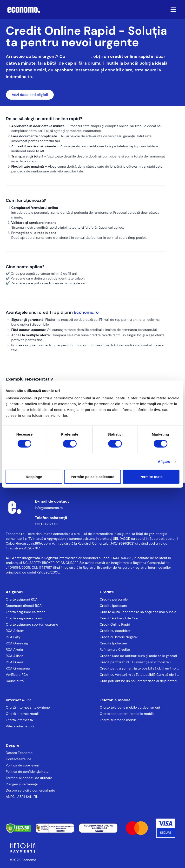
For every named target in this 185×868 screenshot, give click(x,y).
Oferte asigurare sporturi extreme (32, 624)
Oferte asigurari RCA (22, 599)
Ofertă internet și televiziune (28, 707)
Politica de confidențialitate (27, 772)
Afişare (164, 461)
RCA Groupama (18, 668)
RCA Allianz (14, 656)
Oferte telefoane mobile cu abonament (130, 707)
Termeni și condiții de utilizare (29, 778)
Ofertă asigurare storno (24, 618)
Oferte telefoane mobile (118, 720)
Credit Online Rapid (115, 624)
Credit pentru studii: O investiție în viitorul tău (135, 662)
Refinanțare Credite (115, 649)
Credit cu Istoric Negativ (119, 637)
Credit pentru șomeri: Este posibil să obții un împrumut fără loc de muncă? (139, 668)
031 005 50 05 (47, 524)
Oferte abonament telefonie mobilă (127, 714)
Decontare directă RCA (24, 606)
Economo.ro (79, 56)
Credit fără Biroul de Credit (121, 618)
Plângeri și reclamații (22, 784)
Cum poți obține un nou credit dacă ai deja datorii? (139, 681)
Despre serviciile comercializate (30, 790)
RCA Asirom (15, 631)
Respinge (34, 477)
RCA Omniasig (17, 643)
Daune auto (15, 681)
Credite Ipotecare (113, 606)
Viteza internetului (20, 726)
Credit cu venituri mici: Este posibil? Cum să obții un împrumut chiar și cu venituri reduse (139, 675)
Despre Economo (19, 753)
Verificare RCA (17, 675)
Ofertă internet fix (20, 720)
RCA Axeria (14, 649)
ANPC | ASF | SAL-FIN (22, 797)
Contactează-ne (19, 759)
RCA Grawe (15, 662)
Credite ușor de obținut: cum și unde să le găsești (138, 656)
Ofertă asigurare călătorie (26, 612)
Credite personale (114, 599)
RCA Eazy (13, 637)
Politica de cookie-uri (22, 765)
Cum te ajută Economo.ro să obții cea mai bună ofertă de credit (139, 612)
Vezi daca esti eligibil (30, 95)
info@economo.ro (49, 508)
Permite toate (151, 477)
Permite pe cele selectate (93, 477)
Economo (29, 860)
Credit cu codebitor (115, 631)
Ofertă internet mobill (23, 714)
